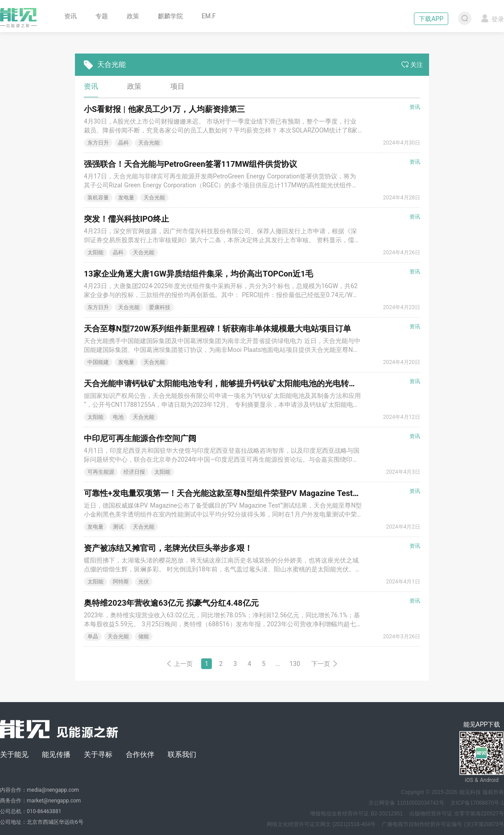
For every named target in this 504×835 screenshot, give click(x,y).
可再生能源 (101, 472)
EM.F (209, 16)
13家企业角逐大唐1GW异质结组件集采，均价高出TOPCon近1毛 (198, 274)
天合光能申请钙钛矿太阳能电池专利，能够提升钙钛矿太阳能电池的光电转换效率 (228, 383)
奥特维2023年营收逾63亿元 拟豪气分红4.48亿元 (171, 603)
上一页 (179, 664)
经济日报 (134, 472)
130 (295, 664)
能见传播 (56, 754)
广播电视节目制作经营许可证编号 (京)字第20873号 (443, 824)
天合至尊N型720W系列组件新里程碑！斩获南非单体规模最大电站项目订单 (217, 329)
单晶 (93, 637)
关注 (412, 65)
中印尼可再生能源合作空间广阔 (140, 438)
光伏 (144, 582)
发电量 (126, 198)
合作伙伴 (140, 754)
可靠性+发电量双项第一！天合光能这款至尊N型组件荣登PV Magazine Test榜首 (226, 493)
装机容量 (98, 198)
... (278, 664)
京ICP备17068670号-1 (477, 803)
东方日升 (98, 143)
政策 (133, 16)
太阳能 (95, 252)
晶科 (124, 143)
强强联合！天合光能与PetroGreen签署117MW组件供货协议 (191, 164)
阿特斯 (121, 582)
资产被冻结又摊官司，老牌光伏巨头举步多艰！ (168, 548)
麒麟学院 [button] (170, 16)
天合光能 (149, 143)
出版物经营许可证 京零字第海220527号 (457, 814)
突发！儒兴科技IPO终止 (126, 219)
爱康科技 (160, 307)
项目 (178, 86)
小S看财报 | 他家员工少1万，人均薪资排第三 (164, 109)
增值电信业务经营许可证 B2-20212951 (356, 814)
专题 (102, 16)
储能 (144, 637)
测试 (118, 527)
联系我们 (182, 754)
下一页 (325, 664)
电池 (118, 417)
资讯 (70, 16)
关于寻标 (98, 754)
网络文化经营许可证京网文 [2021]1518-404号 (321, 824)
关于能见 (14, 754)
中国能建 (98, 362)
